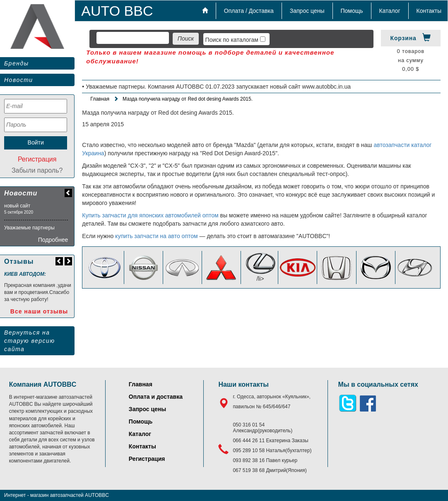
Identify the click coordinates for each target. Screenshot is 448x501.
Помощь (352, 11)
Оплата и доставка (156, 397)
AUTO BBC (117, 11)
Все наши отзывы (39, 311)
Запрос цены (307, 11)
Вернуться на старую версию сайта (29, 341)
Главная (100, 99)
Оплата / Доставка (249, 11)
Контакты (429, 11)
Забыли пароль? (37, 170)
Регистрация (37, 159)
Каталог (390, 11)
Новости (19, 80)
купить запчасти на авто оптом (157, 236)
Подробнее (53, 240)
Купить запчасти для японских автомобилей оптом (150, 215)
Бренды (16, 63)
